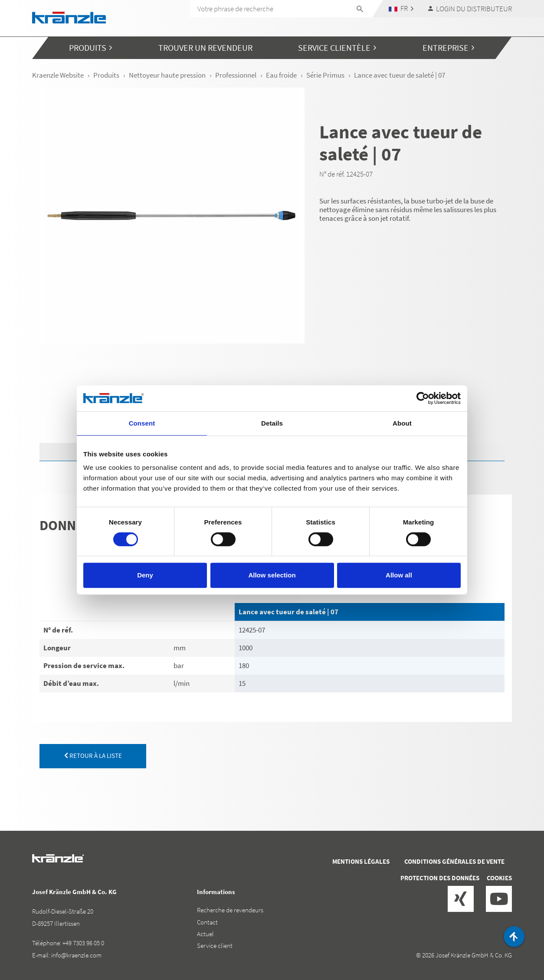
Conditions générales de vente (454, 861)
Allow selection (272, 575)
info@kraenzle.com (76, 955)
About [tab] (402, 423)
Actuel (205, 934)
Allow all (399, 575)
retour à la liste (93, 755)
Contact (207, 922)
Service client (215, 946)
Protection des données (440, 878)
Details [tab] (272, 423)
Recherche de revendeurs (230, 910)
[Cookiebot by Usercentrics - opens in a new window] (423, 398)
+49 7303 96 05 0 (83, 943)
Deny (145, 575)
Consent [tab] (142, 423)
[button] (401, 8)
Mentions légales (361, 861)
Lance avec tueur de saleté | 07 (288, 612)
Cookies (499, 878)
